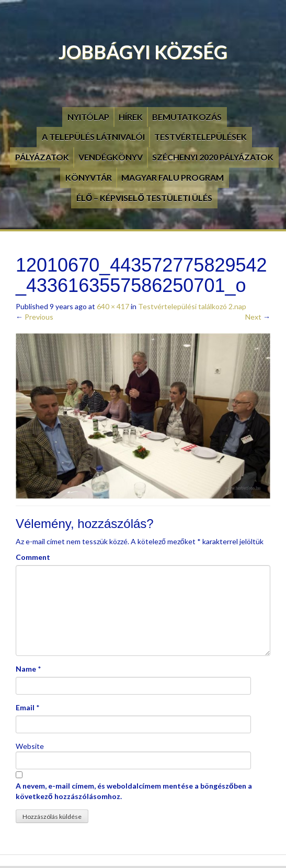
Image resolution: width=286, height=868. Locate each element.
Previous (35, 317)
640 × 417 (113, 306)
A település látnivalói (93, 137)
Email (25, 707)
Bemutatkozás (187, 117)
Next (258, 317)
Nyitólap (88, 117)
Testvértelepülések (201, 137)
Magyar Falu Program (173, 177)
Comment (33, 557)
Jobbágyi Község (143, 52)
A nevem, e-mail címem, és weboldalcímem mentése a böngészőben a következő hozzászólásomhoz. (134, 791)
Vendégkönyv (111, 157)
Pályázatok (42, 157)
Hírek (131, 117)
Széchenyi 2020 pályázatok (213, 157)
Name (26, 669)
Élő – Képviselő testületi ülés (144, 198)
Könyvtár (89, 177)
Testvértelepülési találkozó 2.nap (192, 306)
